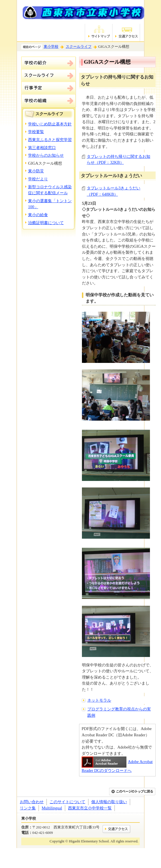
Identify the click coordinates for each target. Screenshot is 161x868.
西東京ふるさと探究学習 (50, 140)
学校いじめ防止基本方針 (50, 124)
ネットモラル (99, 700)
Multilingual (52, 808)
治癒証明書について (46, 223)
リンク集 (28, 808)
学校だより (38, 179)
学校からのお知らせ (46, 155)
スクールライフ (79, 47)
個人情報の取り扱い (109, 802)
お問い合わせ (32, 802)
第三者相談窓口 (42, 148)
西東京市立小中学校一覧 (90, 808)
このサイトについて (67, 802)
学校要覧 (36, 132)
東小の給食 (38, 215)
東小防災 (36, 171)
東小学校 (51, 47)
